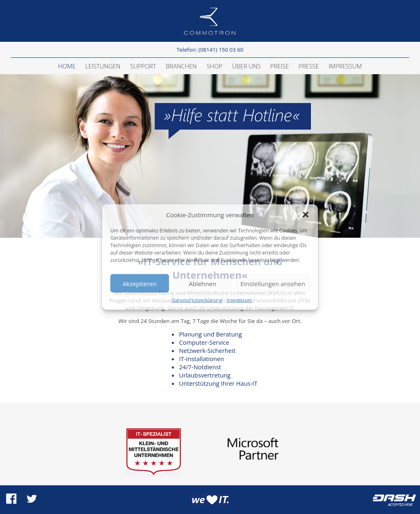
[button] (306, 215)
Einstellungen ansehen (273, 283)
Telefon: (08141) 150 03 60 (210, 50)
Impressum (239, 300)
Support (143, 66)
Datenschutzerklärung (197, 300)
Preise (280, 66)
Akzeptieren (140, 283)
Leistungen (103, 66)
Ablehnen (202, 283)
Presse (309, 66)
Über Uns (246, 66)
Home (67, 66)
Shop (215, 66)
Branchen (181, 66)
